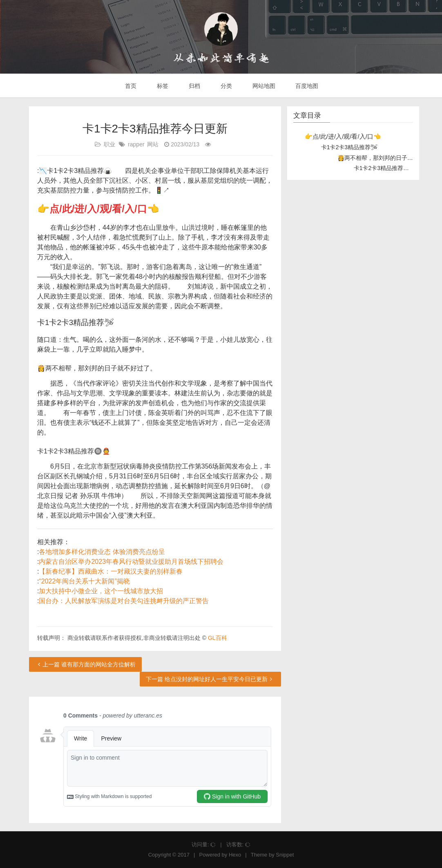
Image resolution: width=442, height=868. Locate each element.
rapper (136, 144)
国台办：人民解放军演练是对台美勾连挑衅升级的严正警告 (124, 601)
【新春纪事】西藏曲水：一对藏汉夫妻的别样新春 (111, 571)
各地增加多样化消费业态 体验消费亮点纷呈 (102, 552)
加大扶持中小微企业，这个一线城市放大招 (101, 591)
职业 (109, 144)
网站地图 (263, 86)
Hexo (235, 855)
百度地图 (306, 86)
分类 (225, 86)
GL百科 (218, 638)
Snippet (285, 855)
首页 (130, 86)
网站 (153, 144)
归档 (194, 86)
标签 (162, 86)
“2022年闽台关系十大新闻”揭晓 (84, 581)
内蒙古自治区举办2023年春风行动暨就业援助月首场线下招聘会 (131, 562)
